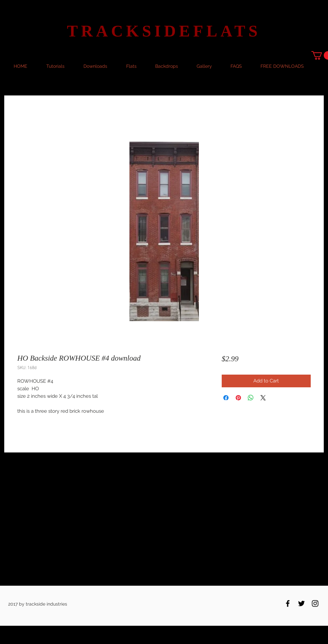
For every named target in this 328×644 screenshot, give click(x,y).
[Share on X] (263, 398)
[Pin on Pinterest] (238, 398)
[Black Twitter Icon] (301, 603)
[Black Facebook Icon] (288, 603)
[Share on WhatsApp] (251, 398)
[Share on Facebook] (226, 398)
